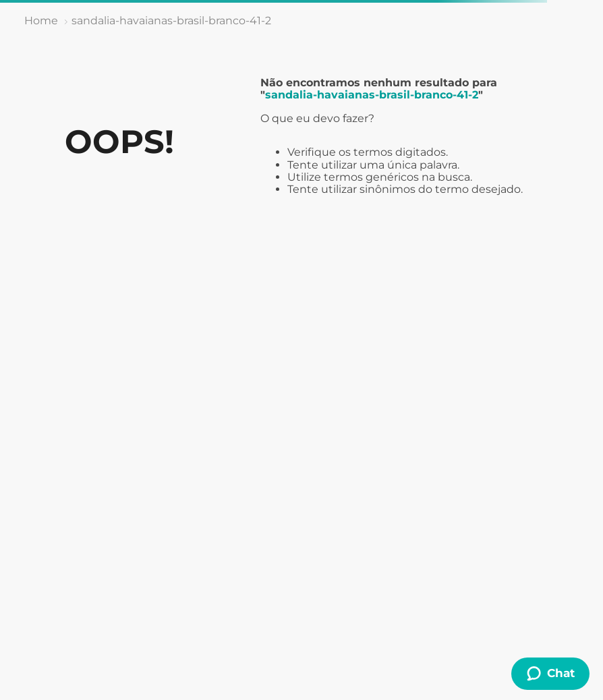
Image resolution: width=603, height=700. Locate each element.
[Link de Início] (41, 21)
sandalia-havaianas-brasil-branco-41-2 (171, 21)
